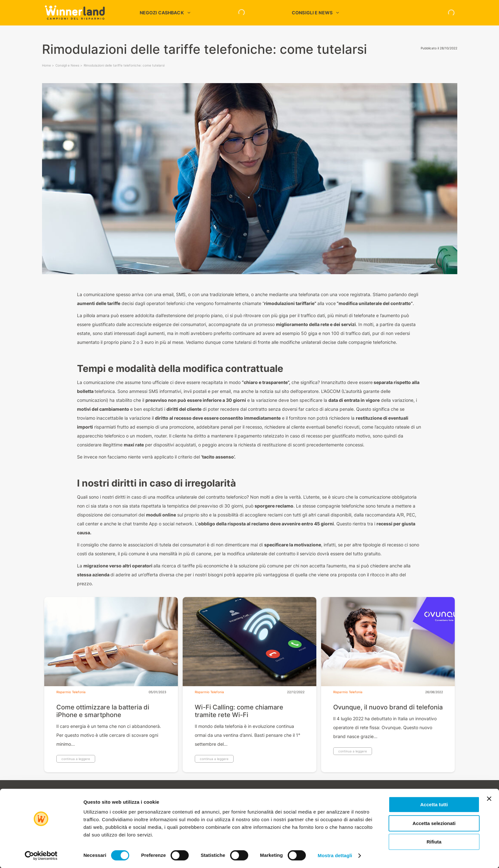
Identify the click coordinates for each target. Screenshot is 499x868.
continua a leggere (76, 759)
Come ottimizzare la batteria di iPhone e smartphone (103, 711)
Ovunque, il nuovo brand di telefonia (388, 707)
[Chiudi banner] (489, 799)
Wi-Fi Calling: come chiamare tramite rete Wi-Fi (239, 711)
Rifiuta (434, 842)
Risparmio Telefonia (71, 692)
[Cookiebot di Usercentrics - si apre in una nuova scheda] (41, 856)
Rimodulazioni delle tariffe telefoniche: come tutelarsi (124, 65)
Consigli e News (67, 65)
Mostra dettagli (335, 855)
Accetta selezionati (434, 823)
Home (46, 65)
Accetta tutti (434, 804)
